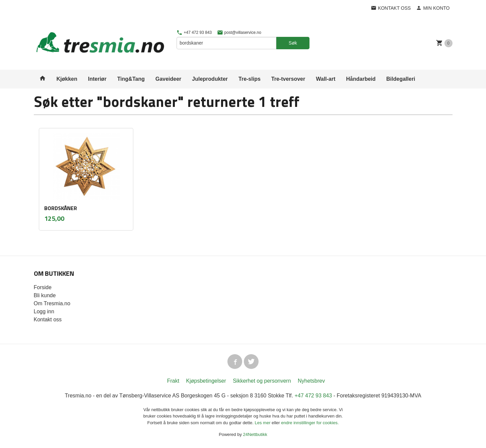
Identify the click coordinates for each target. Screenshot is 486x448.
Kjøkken (67, 79)
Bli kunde (45, 295)
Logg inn (44, 311)
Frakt (173, 381)
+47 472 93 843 (194, 33)
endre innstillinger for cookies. (310, 423)
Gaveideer (168, 79)
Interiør (97, 79)
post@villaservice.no (239, 33)
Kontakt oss (48, 319)
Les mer (263, 423)
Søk (293, 43)
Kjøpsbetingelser (206, 381)
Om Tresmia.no (52, 303)
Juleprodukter (210, 79)
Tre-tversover (288, 79)
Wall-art (326, 79)
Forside (43, 287)
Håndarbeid (361, 79)
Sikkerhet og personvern (262, 381)
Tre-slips (250, 79)
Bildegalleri (401, 79)
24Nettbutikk (255, 434)
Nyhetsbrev (311, 381)
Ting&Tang (131, 79)
